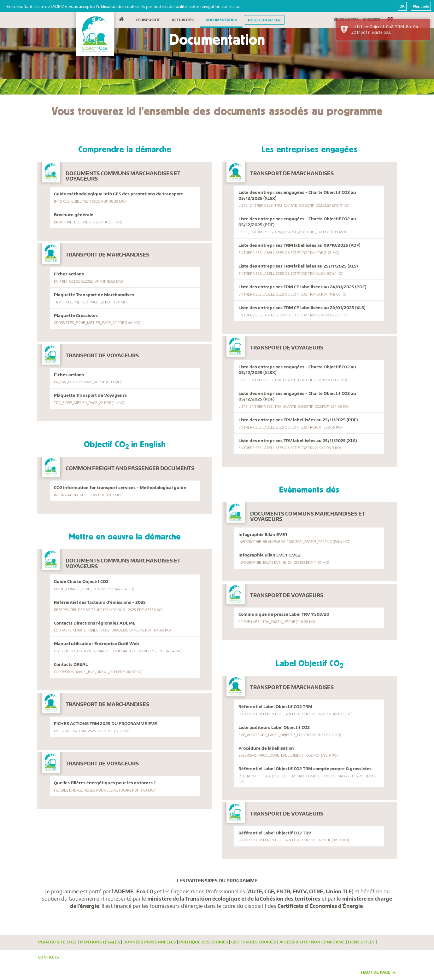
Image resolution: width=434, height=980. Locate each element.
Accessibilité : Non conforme (312, 942)
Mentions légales (100, 942)
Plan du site (52, 942)
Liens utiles (361, 942)
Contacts (49, 957)
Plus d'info (421, 6)
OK (402, 6)
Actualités (183, 20)
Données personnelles (150, 942)
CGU (73, 942)
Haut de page (378, 972)
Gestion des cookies (254, 942)
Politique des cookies (204, 942)
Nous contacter (264, 20)
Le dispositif (148, 20)
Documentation (222, 20)
